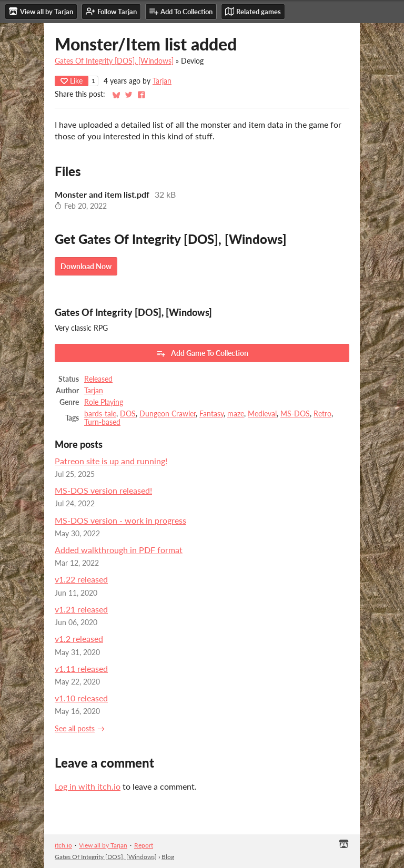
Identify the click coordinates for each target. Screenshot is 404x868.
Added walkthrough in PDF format (119, 550)
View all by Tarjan (103, 845)
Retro (322, 414)
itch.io (63, 845)
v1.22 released (81, 579)
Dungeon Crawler (168, 414)
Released (98, 379)
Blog (168, 857)
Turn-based (102, 422)
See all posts (75, 729)
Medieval (262, 414)
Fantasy (211, 414)
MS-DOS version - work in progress (120, 520)
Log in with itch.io (88, 786)
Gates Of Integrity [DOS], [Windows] (114, 61)
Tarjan (162, 81)
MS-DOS (295, 414)
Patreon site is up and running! (111, 461)
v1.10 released (81, 698)
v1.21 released (81, 609)
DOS (128, 414)
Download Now (86, 266)
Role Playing (104, 402)
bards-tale (100, 414)
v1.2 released (79, 639)
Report (144, 845)
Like (72, 81)
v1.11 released (81, 668)
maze (236, 414)
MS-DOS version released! (103, 490)
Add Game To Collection (202, 353)
